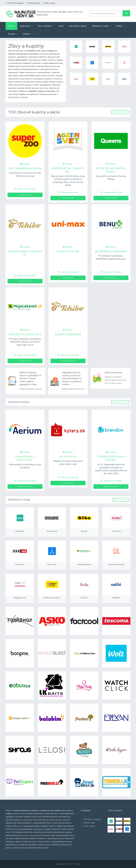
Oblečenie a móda (101, 26)
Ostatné (28, 34)
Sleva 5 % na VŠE (68, 251)
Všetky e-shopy (121, 500)
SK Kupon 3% (68, 457)
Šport (61, 26)
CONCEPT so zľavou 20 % (25, 334)
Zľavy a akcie (49, 3)
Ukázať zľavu (25, 195)
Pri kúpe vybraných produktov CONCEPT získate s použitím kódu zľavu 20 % (25, 342)
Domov (11, 26)
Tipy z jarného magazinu (25, 168)
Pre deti (13, 34)
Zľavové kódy (33, 3)
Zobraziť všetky (120, 112)
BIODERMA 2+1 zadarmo (111, 251)
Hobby (120, 26)
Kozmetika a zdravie (78, 26)
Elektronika (26, 26)
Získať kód (68, 198)
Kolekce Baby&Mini (68, 334)
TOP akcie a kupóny (15, 3)
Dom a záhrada (46, 26)
